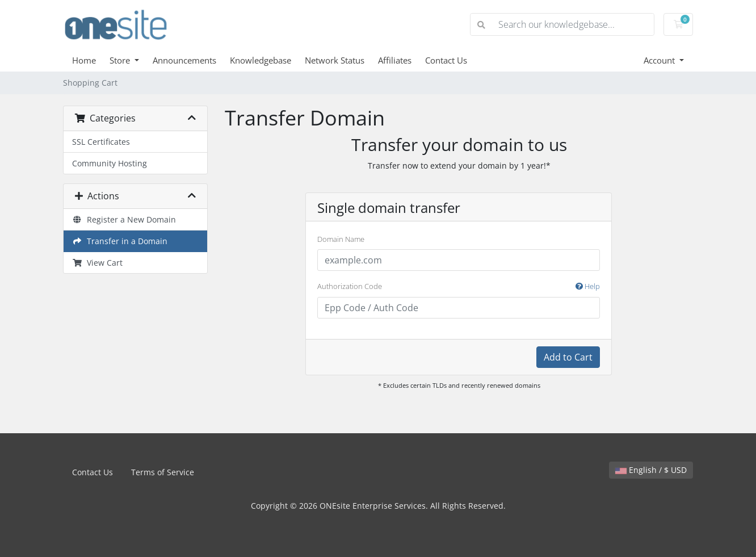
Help (588, 286)
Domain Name (341, 239)
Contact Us (446, 60)
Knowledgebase (261, 60)
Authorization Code (459, 287)
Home (84, 60)
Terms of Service (163, 472)
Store (121, 60)
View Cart (97, 263)
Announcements (184, 60)
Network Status (335, 60)
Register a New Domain (124, 219)
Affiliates (395, 60)
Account (660, 60)
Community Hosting (110, 163)
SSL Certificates (101, 142)
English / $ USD (651, 470)
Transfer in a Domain (120, 241)
